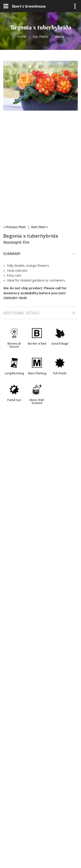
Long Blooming (14, 373)
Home (21, 36)
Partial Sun (14, 400)
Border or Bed (37, 343)
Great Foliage (60, 343)
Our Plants (40, 36)
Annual (60, 36)
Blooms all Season (14, 345)
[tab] (40, 254)
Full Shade (60, 373)
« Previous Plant (14, 227)
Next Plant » (39, 227)
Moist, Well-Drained (37, 401)
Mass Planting (37, 373)
